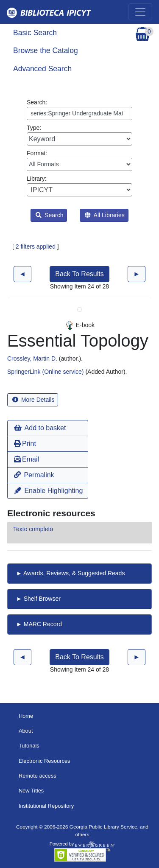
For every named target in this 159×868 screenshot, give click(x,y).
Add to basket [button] (40, 428)
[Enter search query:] (79, 113)
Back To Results (79, 274)
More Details (33, 400)
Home (26, 716)
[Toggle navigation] (140, 12)
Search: (79, 109)
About (26, 731)
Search (49, 215)
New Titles (31, 791)
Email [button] (26, 459)
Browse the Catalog (46, 50)
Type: (79, 135)
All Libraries (105, 215)
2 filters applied (36, 246)
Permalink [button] (34, 475)
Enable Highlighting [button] (48, 491)
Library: (79, 186)
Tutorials (29, 746)
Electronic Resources (45, 761)
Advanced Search (42, 69)
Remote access (38, 776)
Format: (79, 160)
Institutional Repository (46, 806)
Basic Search (35, 33)
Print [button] (25, 444)
